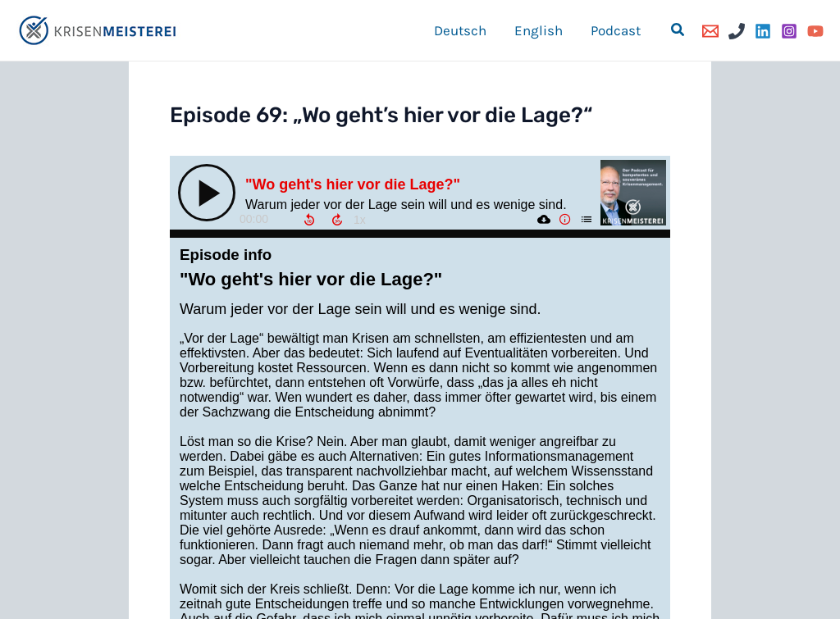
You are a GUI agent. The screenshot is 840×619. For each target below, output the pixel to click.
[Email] (710, 31)
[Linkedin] (763, 31)
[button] (678, 30)
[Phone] (737, 31)
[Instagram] (789, 31)
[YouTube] (815, 31)
